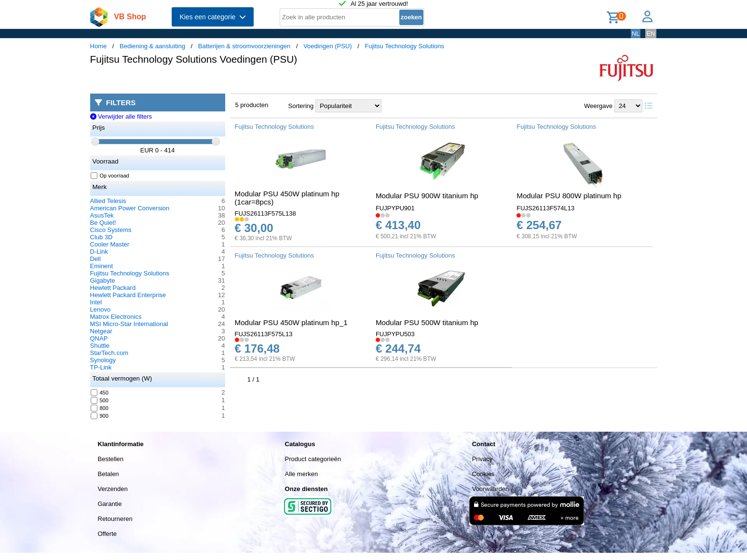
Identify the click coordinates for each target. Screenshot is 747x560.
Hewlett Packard (113, 288)
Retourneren (115, 519)
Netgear (101, 331)
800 (100, 408)
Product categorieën (313, 459)
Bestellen (111, 459)
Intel (96, 302)
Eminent (102, 266)
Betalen (109, 474)
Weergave (598, 106)
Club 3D (102, 237)
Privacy (482, 459)
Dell (95, 259)
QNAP (99, 338)
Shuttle (100, 346)
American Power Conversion (130, 208)
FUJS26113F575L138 (265, 213)
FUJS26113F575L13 (264, 334)
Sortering (301, 106)
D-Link (99, 252)
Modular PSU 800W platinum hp (569, 196)
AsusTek (102, 215)
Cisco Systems (111, 230)
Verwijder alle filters (121, 116)
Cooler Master (110, 244)
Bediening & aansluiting (152, 46)
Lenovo (101, 309)
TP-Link (101, 367)
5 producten (252, 105)
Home (99, 46)
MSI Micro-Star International (129, 324)
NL (636, 34)
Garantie (110, 504)
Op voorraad (110, 176)
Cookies (483, 474)
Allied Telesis (108, 201)
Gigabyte (103, 280)
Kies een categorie (213, 17)
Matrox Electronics (116, 317)
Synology (103, 360)
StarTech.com (109, 353)
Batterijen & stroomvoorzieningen (244, 46)
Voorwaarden (491, 489)
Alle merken (302, 474)
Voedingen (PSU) (327, 46)
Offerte (108, 534)
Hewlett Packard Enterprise (128, 295)
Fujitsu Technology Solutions (404, 46)
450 (100, 393)
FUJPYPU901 (395, 208)
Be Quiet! (103, 223)
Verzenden (113, 489)
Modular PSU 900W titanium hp (427, 196)
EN (651, 34)
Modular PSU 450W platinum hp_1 (291, 322)
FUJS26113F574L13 (545, 208)
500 (100, 400)
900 (100, 416)
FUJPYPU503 (395, 334)
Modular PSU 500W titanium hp (427, 322)
